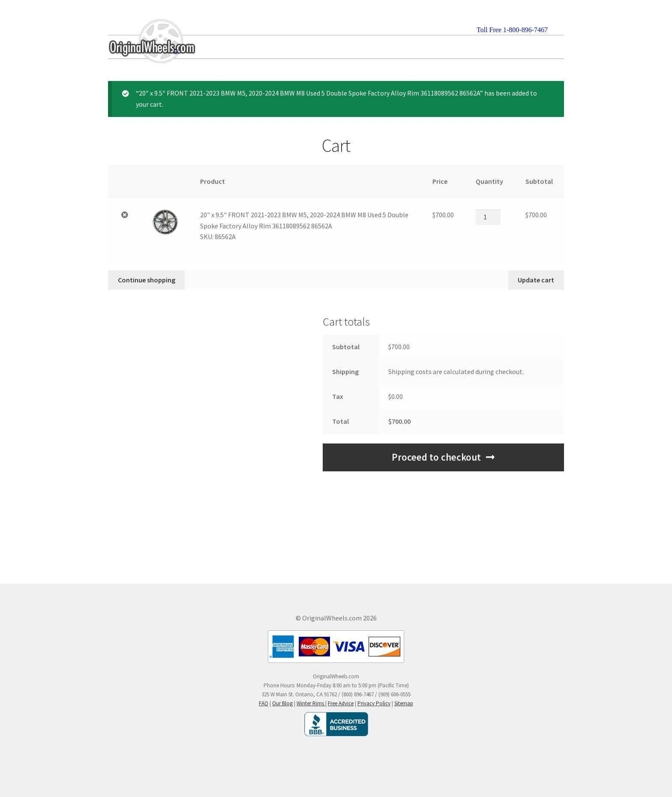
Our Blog (282, 703)
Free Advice (341, 703)
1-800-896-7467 (525, 30)
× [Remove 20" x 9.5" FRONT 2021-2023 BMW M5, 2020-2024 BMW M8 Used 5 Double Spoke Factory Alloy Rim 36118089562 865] (125, 215)
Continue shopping (147, 280)
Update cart (536, 280)
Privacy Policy (374, 703)
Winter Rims (311, 703)
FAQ (264, 703)
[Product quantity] (488, 217)
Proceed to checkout (436, 457)
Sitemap (404, 703)
